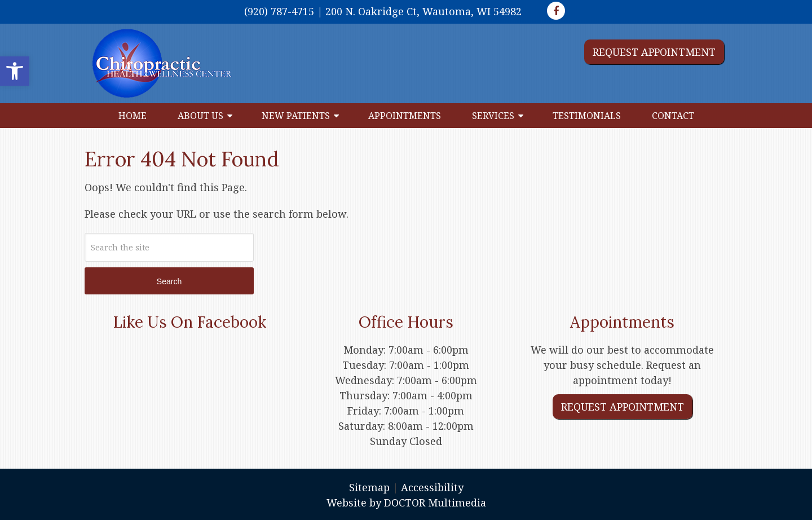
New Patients (296, 116)
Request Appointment (654, 52)
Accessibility (432, 487)
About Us (200, 116)
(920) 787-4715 (279, 11)
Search (169, 281)
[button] (15, 71)
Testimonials (587, 116)
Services (493, 116)
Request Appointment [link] (623, 407)
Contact (673, 116)
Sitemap (369, 487)
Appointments (405, 116)
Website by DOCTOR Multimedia (406, 503)
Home (133, 116)
